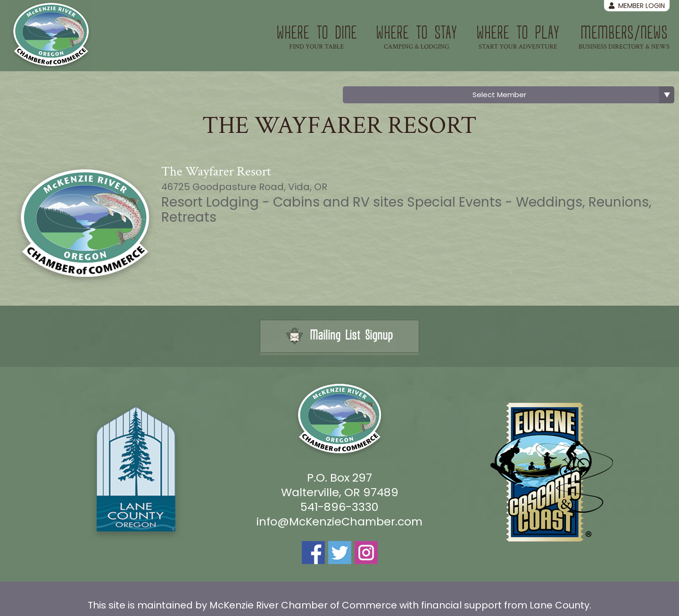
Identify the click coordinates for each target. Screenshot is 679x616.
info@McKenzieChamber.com (339, 521)
